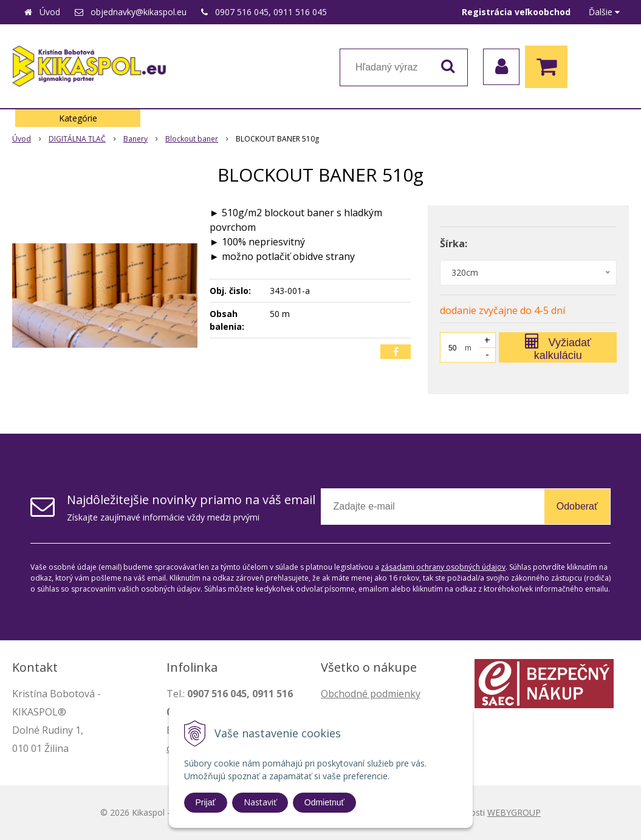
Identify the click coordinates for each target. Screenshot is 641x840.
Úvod (50, 12)
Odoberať (577, 506)
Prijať (206, 802)
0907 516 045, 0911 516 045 (271, 12)
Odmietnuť (324, 802)
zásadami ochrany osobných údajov (443, 567)
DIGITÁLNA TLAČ (77, 139)
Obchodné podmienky (371, 694)
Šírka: (454, 244)
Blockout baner (192, 139)
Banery (135, 139)
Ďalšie (604, 12)
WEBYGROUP (514, 812)
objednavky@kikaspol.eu (139, 12)
